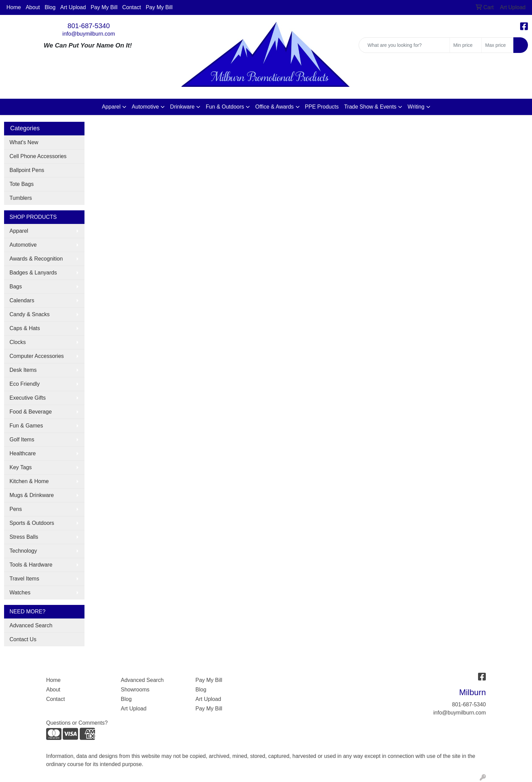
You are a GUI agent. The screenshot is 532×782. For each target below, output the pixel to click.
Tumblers (21, 198)
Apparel (111, 107)
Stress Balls (24, 537)
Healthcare (23, 453)
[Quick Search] (404, 45)
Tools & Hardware (31, 565)
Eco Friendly (25, 384)
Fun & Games (26, 426)
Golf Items (22, 440)
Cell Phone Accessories (38, 156)
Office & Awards (274, 107)
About (33, 7)
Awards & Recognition (36, 259)
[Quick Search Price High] (498, 45)
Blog (50, 7)
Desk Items (23, 370)
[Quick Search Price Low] (466, 45)
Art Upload (73, 7)
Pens (16, 509)
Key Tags (21, 467)
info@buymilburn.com (89, 34)
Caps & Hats (25, 328)
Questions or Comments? (77, 723)
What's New (24, 142)
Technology (23, 551)
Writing (416, 107)
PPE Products (322, 107)
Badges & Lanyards (33, 273)
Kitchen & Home (29, 481)
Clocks (18, 342)
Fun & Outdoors (225, 107)
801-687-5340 (89, 26)
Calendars (22, 300)
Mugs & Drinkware (32, 495)
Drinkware (182, 107)
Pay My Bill (104, 7)
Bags (16, 287)
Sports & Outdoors (32, 523)
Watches (20, 593)
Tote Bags (22, 184)
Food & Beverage (31, 412)
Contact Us (23, 639)
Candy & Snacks (30, 314)
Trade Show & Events (370, 107)
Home (14, 7)
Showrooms (135, 690)
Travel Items (24, 579)
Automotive (145, 107)
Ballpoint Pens (27, 170)
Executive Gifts (28, 398)
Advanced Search (31, 625)
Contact (131, 7)
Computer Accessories (37, 356)
